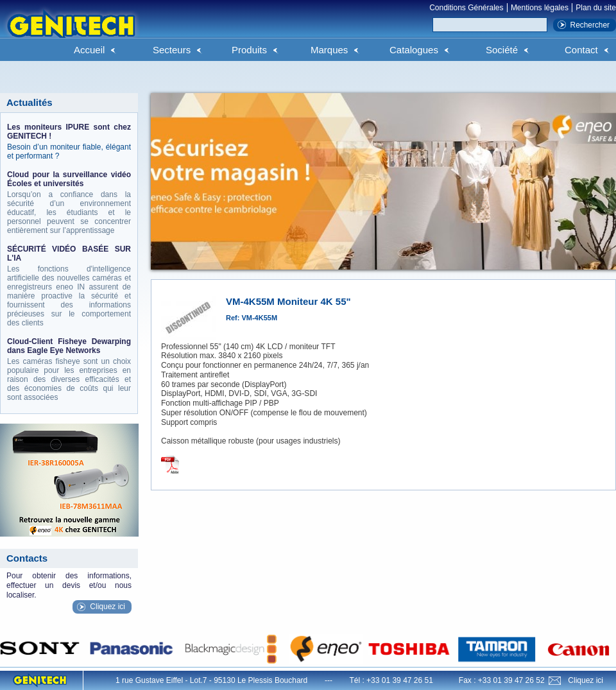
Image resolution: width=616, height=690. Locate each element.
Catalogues (414, 50)
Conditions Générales (466, 8)
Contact (581, 50)
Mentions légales (540, 8)
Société (502, 50)
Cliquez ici (107, 607)
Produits (249, 50)
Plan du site (596, 8)
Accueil (89, 50)
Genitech (71, 31)
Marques (329, 50)
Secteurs (172, 50)
